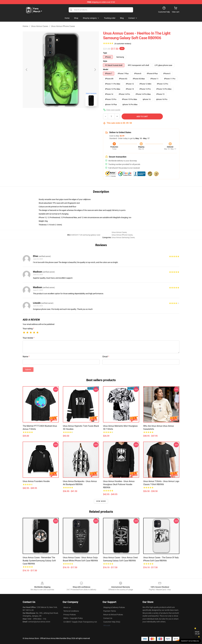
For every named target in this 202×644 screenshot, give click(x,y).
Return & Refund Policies (113, 615)
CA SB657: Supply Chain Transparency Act (80, 622)
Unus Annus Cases (40, 26)
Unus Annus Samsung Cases (123, 237)
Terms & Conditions (71, 611)
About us (67, 607)
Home (25, 26)
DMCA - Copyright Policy (73, 618)
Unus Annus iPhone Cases (63, 26)
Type (105, 53)
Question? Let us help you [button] (190, 641)
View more (101, 501)
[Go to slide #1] (54, 114)
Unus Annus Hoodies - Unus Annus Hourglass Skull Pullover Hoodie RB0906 (119, 484)
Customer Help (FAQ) (112, 622)
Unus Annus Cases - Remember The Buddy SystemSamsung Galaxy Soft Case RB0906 (39, 561)
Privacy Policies (70, 615)
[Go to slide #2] (68, 114)
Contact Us (108, 618)
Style (105, 61)
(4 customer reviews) (123, 44)
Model (106, 69)
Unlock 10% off (197, 633)
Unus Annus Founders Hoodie (36, 481)
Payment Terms (110, 611)
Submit (28, 370)
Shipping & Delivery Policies (114, 607)
